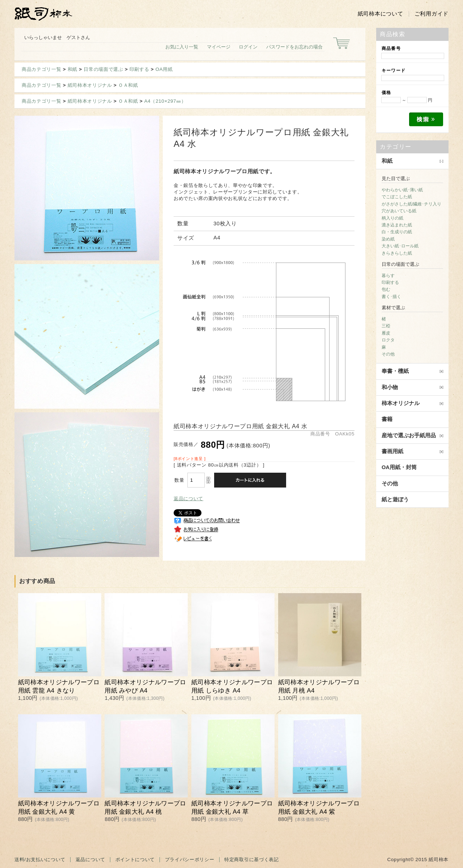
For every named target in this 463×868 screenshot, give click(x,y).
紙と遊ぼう (395, 499)
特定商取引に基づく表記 (251, 860)
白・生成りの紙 (397, 232)
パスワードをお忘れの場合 (294, 47)
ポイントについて (135, 860)
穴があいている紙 (399, 211)
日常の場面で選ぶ (103, 69)
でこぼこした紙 (397, 197)
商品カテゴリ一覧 (41, 69)
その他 (388, 354)
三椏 (386, 326)
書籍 (387, 419)
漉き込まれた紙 (397, 225)
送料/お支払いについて (40, 860)
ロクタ (388, 340)
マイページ (219, 47)
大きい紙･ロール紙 (400, 246)
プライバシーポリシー (190, 860)
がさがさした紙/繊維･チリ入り (411, 204)
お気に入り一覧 (182, 47)
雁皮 (386, 333)
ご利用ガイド (432, 14)
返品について (188, 499)
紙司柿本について (381, 14)
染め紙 (388, 239)
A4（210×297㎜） (165, 101)
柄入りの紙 (392, 218)
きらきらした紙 (397, 253)
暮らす (388, 276)
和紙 (73, 69)
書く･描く (391, 297)
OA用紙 (164, 69)
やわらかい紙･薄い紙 (402, 190)
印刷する (139, 69)
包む (386, 289)
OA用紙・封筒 (399, 467)
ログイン (248, 47)
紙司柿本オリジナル (90, 85)
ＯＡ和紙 (128, 85)
